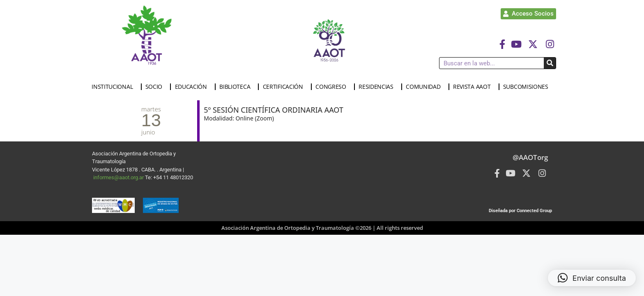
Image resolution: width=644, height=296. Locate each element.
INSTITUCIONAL (114, 87)
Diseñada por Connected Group (520, 211)
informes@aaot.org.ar (119, 177)
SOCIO (156, 87)
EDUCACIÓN (193, 87)
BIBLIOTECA (237, 87)
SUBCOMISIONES (528, 87)
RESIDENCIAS (378, 87)
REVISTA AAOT (474, 87)
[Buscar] (550, 63)
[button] (592, 278)
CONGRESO (333, 87)
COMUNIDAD (425, 87)
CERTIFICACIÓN (285, 87)
